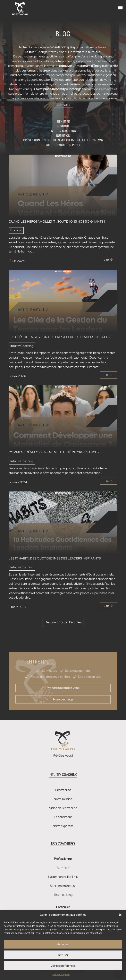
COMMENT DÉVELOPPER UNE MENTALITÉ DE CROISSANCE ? (54, 452)
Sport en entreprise (63, 886)
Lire (109, 260)
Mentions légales (61, 975)
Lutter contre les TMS (63, 877)
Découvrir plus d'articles (63, 622)
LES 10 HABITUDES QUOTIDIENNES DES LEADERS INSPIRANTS (55, 558)
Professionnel (63, 859)
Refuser (63, 955)
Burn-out (63, 868)
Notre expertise (63, 826)
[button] (120, 915)
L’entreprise (63, 790)
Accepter (63, 944)
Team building (63, 895)
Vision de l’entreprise (63, 808)
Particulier (63, 907)
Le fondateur (63, 817)
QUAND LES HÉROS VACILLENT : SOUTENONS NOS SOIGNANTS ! (57, 222)
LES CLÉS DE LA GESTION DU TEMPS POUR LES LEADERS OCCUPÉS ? (60, 337)
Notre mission (63, 799)
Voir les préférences (63, 966)
